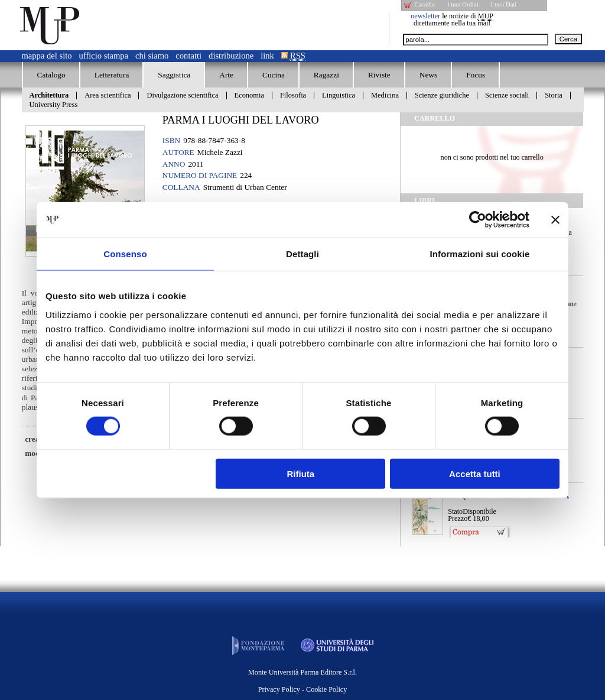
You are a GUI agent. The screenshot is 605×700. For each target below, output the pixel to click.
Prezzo (458, 518)
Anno (174, 164)
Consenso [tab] (125, 254)
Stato (455, 511)
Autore (178, 152)
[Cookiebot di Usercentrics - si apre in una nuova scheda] (478, 220)
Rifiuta (301, 473)
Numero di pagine (200, 175)
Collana (181, 187)
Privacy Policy (279, 689)
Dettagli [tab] (302, 254)
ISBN (171, 140)
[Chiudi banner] (555, 220)
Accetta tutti (475, 473)
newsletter (425, 16)
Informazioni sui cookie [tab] (480, 254)
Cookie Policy (326, 689)
